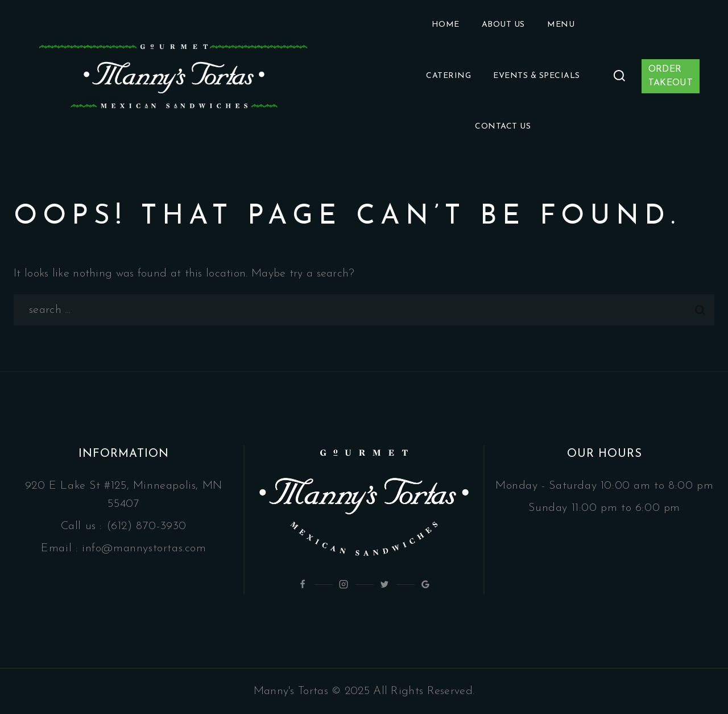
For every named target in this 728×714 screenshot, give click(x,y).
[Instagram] (344, 584)
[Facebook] (303, 584)
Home (446, 25)
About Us (503, 25)
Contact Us (503, 127)
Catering (448, 76)
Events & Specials (537, 76)
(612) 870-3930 (146, 526)
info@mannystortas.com (144, 548)
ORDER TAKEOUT (671, 76)
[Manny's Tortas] (173, 76)
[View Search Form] (619, 76)
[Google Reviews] (425, 584)
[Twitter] (384, 584)
